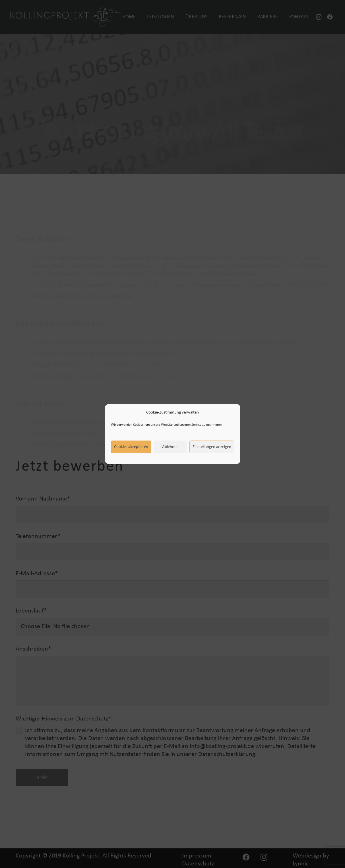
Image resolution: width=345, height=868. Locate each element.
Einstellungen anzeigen (212, 447)
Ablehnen (170, 447)
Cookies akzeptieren (131, 447)
